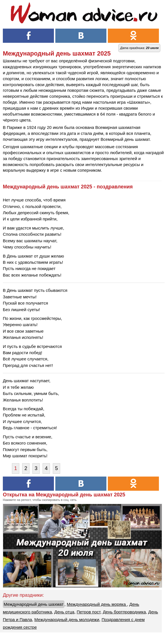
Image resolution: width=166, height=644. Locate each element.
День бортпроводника (124, 612)
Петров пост (89, 612)
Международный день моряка (97, 604)
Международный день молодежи (67, 619)
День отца (64, 612)
